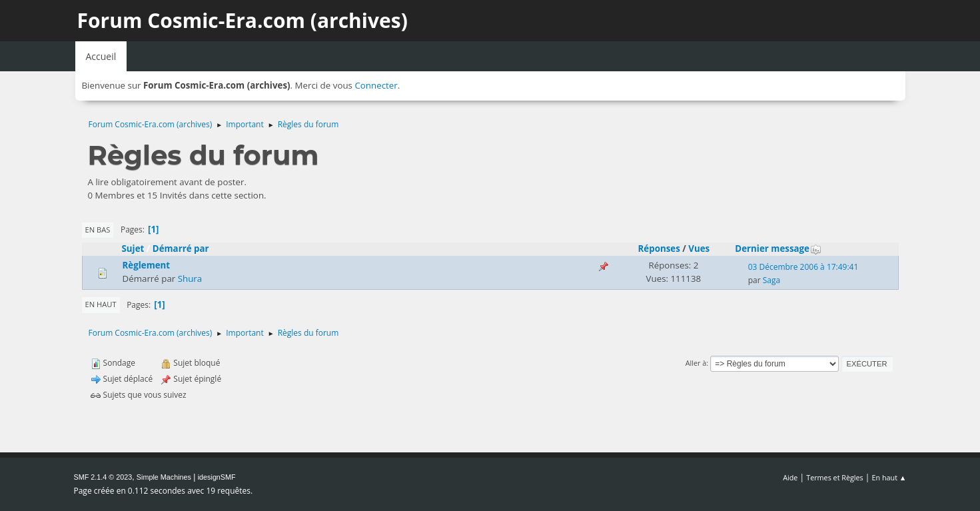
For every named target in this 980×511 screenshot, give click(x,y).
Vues (699, 249)
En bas (98, 230)
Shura (190, 278)
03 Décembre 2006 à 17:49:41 (803, 267)
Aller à (696, 363)
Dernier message (778, 249)
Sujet (133, 249)
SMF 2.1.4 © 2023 (103, 477)
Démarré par (181, 249)
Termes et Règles (835, 477)
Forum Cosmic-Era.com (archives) (243, 20)
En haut (101, 304)
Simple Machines (164, 477)
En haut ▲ (889, 477)
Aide (790, 477)
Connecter (376, 85)
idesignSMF (217, 477)
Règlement (147, 265)
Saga (771, 280)
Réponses (659, 249)
